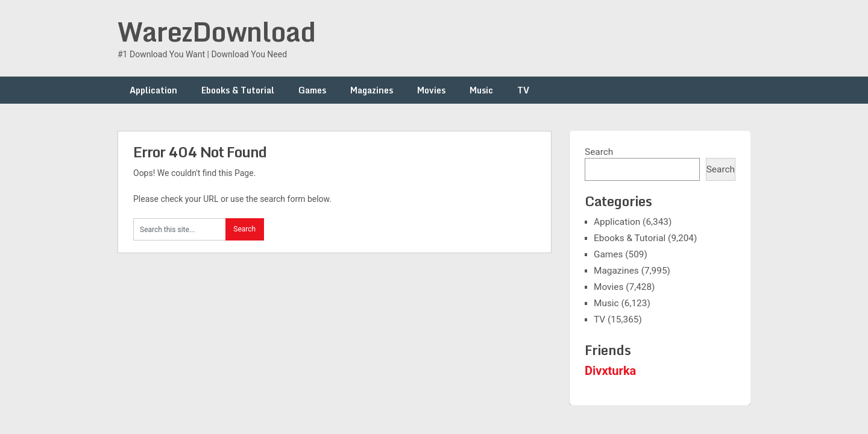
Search (599, 152)
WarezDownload (216, 31)
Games (312, 90)
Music (481, 90)
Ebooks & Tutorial (238, 90)
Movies (431, 90)
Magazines (372, 90)
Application (153, 90)
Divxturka (610, 371)
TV (523, 90)
